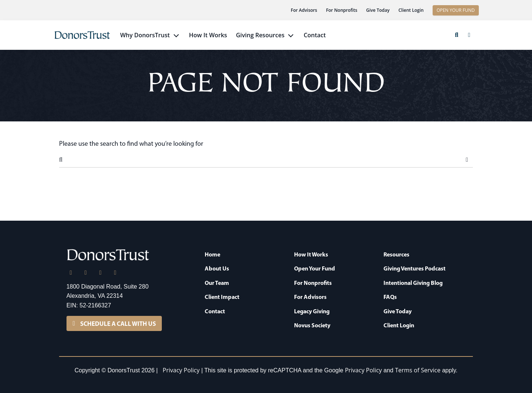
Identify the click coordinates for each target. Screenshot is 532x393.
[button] (457, 35)
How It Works (208, 35)
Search (467, 160)
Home (212, 254)
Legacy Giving (312, 311)
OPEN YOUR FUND (456, 10)
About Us (217, 268)
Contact (315, 35)
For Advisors (304, 10)
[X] (86, 273)
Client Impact (222, 297)
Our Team (217, 283)
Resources (396, 254)
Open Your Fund (315, 268)
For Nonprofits (342, 10)
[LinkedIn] (71, 273)
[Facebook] (100, 273)
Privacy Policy (181, 370)
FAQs (390, 297)
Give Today (378, 10)
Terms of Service (418, 370)
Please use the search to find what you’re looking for (131, 144)
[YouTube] (115, 273)
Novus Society (312, 325)
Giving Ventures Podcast (415, 268)
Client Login (411, 10)
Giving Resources (260, 35)
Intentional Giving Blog (413, 283)
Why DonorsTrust (145, 35)
